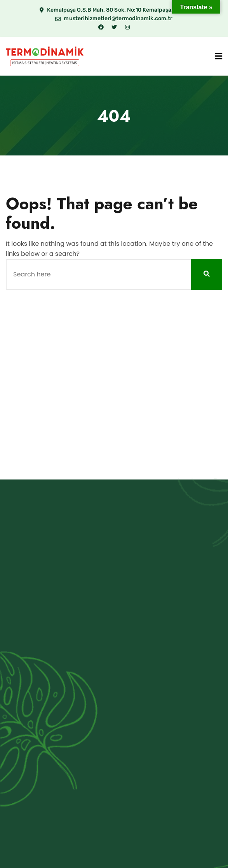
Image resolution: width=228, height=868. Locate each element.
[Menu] (218, 56)
